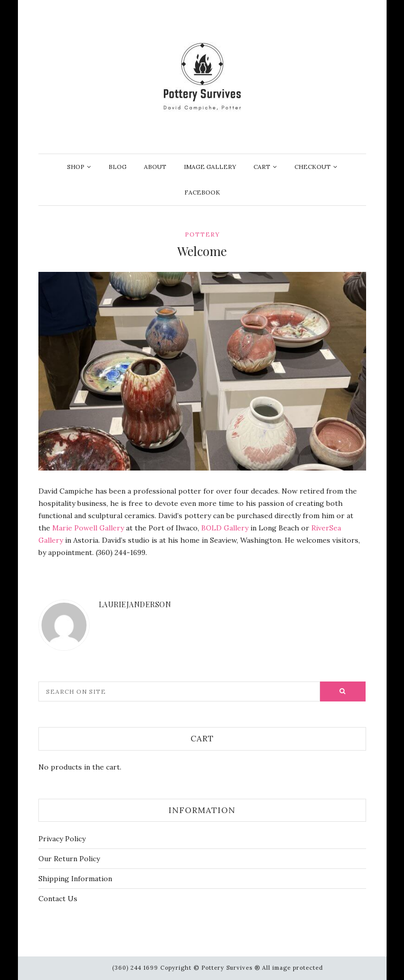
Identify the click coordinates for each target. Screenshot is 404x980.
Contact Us (58, 899)
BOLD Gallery (225, 528)
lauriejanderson (135, 604)
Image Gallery (210, 167)
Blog (118, 167)
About (155, 167)
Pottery (202, 234)
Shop (76, 167)
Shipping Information (75, 879)
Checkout (313, 167)
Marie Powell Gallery (88, 528)
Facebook (202, 192)
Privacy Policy (62, 839)
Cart (262, 167)
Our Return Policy (69, 859)
